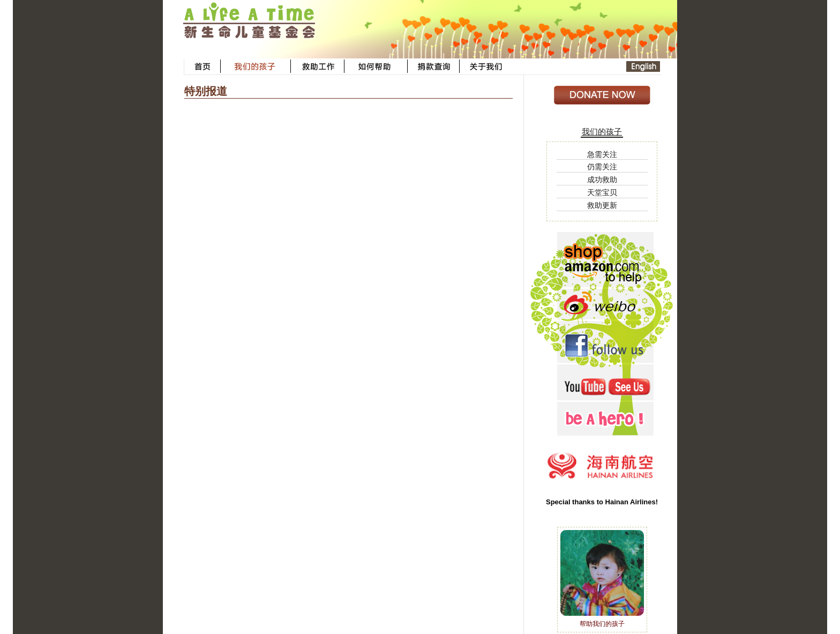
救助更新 (602, 205)
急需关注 (602, 154)
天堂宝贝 (602, 192)
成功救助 (602, 180)
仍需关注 (602, 167)
